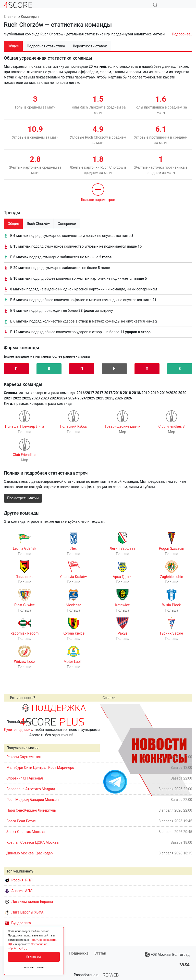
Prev (106, 750)
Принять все (34, 957)
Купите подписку (18, 730)
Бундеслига (18, 923)
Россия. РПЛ (19, 880)
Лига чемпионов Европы (29, 902)
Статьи (100, 953)
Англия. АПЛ (19, 891)
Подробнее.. (182, 34)
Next (186, 750)
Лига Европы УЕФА (24, 912)
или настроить (34, 967)
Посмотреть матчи (23, 498)
